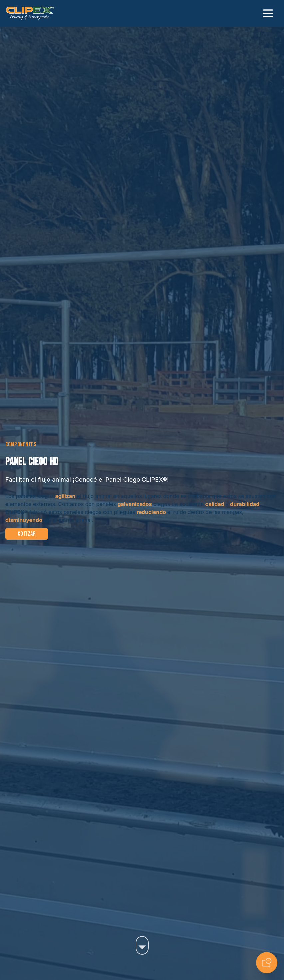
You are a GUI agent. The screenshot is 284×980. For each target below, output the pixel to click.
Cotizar (27, 534)
